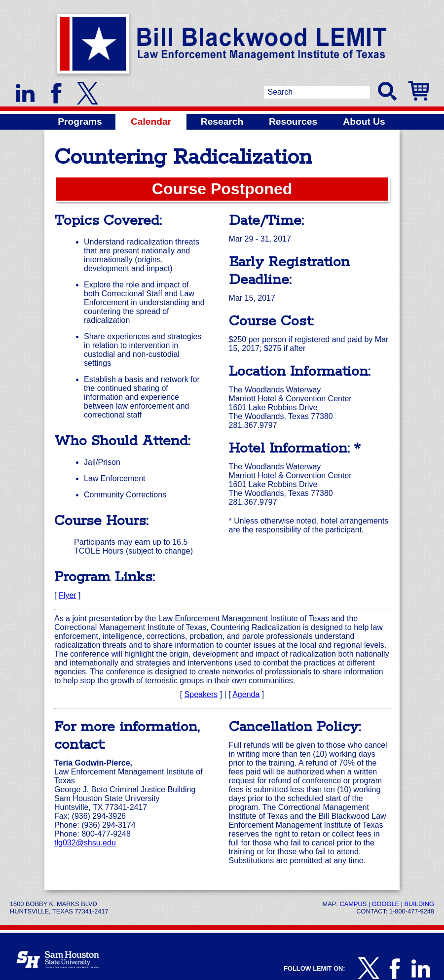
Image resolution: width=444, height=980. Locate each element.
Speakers (201, 694)
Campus (353, 904)
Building (419, 904)
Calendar (151, 122)
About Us (364, 122)
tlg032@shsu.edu (85, 843)
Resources (293, 122)
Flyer (68, 595)
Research (222, 122)
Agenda (246, 694)
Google (386, 904)
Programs (80, 122)
